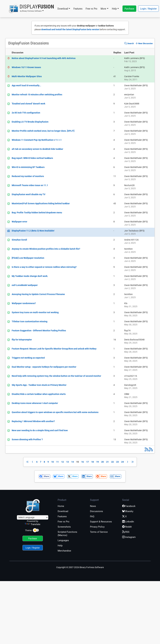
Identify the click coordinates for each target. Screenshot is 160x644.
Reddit (127, 527)
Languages (63, 540)
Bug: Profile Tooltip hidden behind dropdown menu (37, 213)
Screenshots (64, 527)
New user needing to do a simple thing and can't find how (40, 430)
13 (67, 462)
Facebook (129, 506)
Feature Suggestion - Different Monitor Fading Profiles (39, 331)
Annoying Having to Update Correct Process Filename (38, 294)
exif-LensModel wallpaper (25, 285)
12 (62, 462)
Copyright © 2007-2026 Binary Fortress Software (80, 567)
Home (61, 506)
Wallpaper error (19, 222)
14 (72, 462)
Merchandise (64, 551)
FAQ (92, 516)
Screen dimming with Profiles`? (27, 439)
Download (63, 511)
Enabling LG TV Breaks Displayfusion (30, 122)
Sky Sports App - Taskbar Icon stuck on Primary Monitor (39, 385)
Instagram (129, 537)
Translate (33, 524)
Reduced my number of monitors (28, 176)
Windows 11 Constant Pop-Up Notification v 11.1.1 (37, 140)
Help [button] (114, 9)
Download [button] (63, 9)
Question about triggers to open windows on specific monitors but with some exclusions (55, 412)
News (93, 506)
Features (78, 9)
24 (122, 462)
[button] (31, 9)
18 (92, 462)
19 (97, 462)
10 (52, 462)
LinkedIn (128, 522)
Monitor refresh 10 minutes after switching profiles (37, 95)
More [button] (103, 9)
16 (82, 462)
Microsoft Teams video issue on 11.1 (30, 185)
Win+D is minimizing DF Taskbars (28, 167)
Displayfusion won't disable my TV (29, 194)
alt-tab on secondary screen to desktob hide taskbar (37, 149)
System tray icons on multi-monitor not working (35, 312)
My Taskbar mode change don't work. (30, 276)
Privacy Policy (97, 527)
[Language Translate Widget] (33, 517)
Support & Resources (101, 522)
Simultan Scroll (19, 240)
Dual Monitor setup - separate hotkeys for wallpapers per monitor (44, 367)
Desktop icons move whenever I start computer (35, 403)
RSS (126, 532)
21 (107, 462)
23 (117, 462)
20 (102, 462)
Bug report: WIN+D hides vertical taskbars (32, 158)
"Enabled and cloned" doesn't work (28, 104)
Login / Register (148, 9)
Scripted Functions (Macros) (67, 534)
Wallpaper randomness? (24, 303)
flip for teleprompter (22, 340)
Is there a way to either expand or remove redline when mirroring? (44, 267)
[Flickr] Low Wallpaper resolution (28, 258)
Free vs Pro (91, 9)
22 (112, 462)
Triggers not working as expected (28, 358)
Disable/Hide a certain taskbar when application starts (39, 394)
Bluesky (128, 511)
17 (87, 462)
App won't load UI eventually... (26, 85)
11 (57, 462)
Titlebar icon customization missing (30, 321)
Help (60, 546)
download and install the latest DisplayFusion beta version (70, 29)
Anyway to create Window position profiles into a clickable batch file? (46, 249)
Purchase (129, 9)
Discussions (96, 511)
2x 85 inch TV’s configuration (26, 113)
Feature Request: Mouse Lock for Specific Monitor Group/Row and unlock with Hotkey (54, 349)
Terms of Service (99, 532)
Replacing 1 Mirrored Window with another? (33, 421)
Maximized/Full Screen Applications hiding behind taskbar (41, 203)
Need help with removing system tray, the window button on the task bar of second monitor (56, 376)
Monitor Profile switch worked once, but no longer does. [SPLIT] (43, 131)
